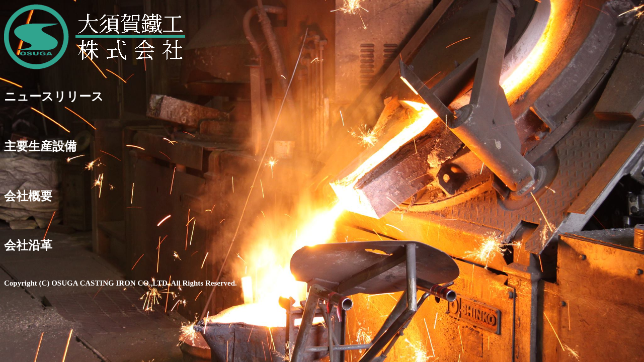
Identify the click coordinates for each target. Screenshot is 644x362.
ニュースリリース (54, 97)
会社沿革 (28, 245)
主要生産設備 (40, 146)
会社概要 (28, 196)
